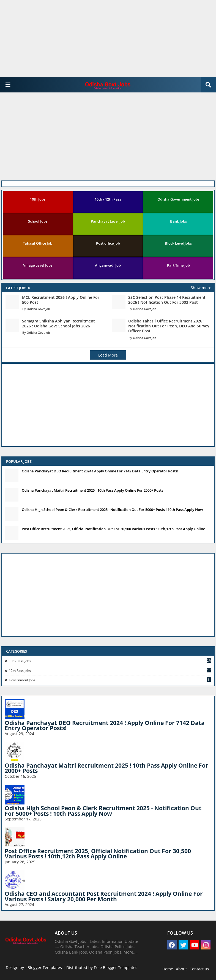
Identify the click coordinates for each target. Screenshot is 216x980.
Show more (201, 288)
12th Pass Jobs (110, 670)
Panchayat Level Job (108, 221)
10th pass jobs (110, 661)
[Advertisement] (106, 39)
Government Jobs (110, 680)
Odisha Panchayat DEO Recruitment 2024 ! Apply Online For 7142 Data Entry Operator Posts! (100, 471)
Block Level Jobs (178, 243)
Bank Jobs (178, 221)
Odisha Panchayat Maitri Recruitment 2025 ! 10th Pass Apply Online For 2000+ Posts (92, 490)
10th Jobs (38, 199)
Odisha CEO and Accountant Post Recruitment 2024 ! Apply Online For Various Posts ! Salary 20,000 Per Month (104, 896)
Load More (108, 355)
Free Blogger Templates (116, 967)
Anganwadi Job (108, 265)
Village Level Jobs (38, 265)
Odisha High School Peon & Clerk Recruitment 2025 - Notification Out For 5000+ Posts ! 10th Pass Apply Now (112, 510)
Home (168, 969)
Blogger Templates (45, 967)
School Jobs (38, 221)
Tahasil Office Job (38, 243)
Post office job (108, 243)
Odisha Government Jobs (178, 199)
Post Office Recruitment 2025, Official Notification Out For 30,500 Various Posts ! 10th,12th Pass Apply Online (113, 529)
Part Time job (178, 265)
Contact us (199, 969)
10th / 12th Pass (108, 199)
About (181, 969)
